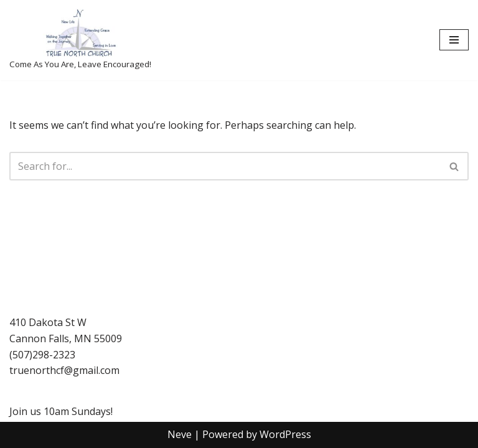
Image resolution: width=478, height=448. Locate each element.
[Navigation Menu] (454, 40)
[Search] (225, 166)
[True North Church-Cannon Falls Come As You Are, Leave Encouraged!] (80, 40)
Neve (180, 434)
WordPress (285, 434)
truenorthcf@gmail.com (64, 370)
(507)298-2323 (42, 355)
